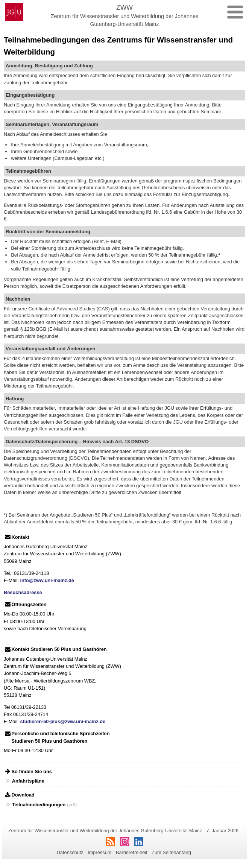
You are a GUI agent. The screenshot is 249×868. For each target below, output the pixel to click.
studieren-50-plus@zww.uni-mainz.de (63, 721)
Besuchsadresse (23, 592)
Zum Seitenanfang (171, 852)
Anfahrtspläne (28, 781)
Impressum (99, 852)
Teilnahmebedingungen (39, 805)
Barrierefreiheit (132, 852)
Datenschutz (70, 852)
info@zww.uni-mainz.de (47, 580)
